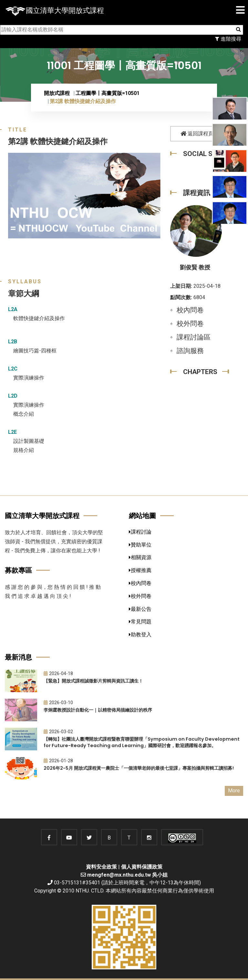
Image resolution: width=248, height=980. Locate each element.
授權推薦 (140, 570)
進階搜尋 (228, 39)
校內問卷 (190, 310)
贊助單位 (140, 545)
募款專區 (18, 570)
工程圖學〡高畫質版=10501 (108, 93)
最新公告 (140, 609)
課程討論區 (194, 337)
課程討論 (140, 532)
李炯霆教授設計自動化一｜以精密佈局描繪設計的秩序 (98, 710)
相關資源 (140, 557)
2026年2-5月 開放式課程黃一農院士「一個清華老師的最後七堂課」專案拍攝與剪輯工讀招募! (139, 768)
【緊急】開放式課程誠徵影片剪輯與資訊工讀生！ (93, 681)
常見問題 (140, 622)
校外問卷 (190, 324)
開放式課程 (57, 93)
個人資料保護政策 (142, 867)
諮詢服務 (190, 351)
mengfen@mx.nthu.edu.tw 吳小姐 (127, 875)
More (234, 791)
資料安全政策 (101, 867)
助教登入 (140, 635)
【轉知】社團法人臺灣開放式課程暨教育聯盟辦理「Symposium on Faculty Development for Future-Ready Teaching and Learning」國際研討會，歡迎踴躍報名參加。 (142, 742)
